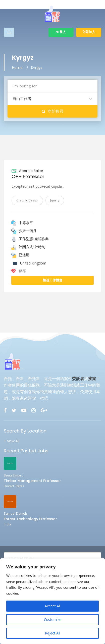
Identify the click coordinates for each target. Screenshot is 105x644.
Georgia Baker (31, 171)
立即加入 (89, 32)
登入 (61, 32)
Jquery (55, 200)
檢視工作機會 (52, 280)
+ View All (12, 441)
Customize (53, 620)
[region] (52, 601)
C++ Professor (28, 176)
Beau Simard (14, 475)
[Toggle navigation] (9, 32)
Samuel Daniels (16, 513)
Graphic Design (27, 200)
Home (17, 68)
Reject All (52, 633)
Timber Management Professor (32, 481)
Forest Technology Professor (30, 519)
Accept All (53, 606)
